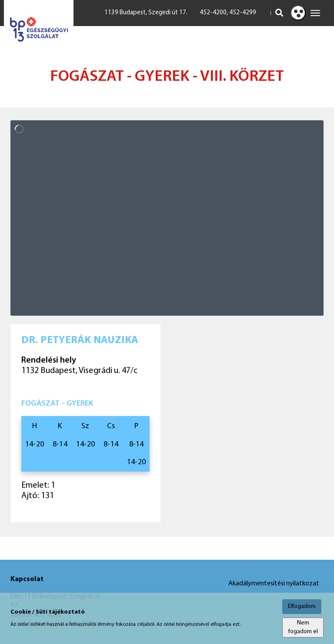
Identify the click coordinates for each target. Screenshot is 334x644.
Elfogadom (302, 606)
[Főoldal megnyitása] (39, 30)
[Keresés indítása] (279, 13)
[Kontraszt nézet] (298, 13)
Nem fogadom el (303, 627)
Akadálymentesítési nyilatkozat (274, 584)
